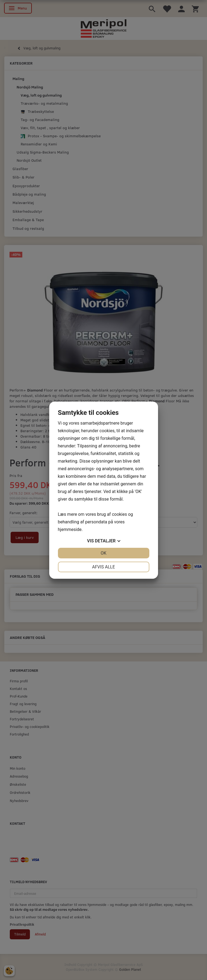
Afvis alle (103, 567)
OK (103, 553)
